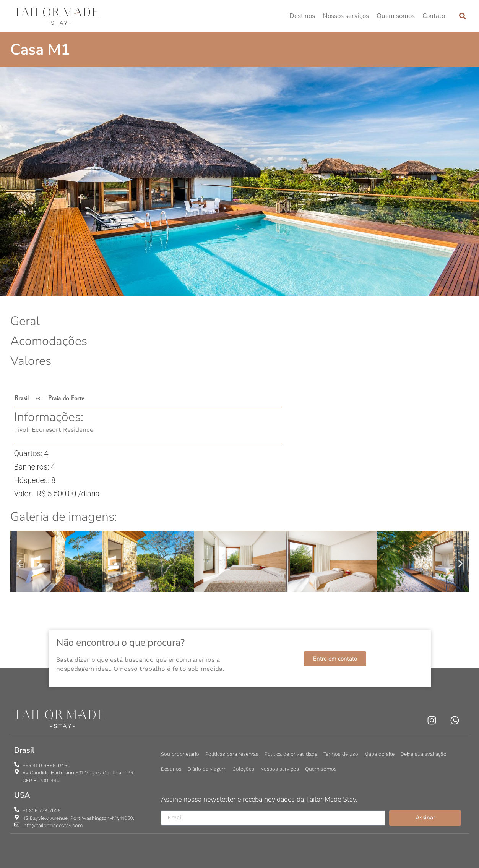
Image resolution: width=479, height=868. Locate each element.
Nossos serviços (346, 16)
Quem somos (396, 16)
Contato (434, 16)
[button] (463, 16)
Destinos (302, 16)
